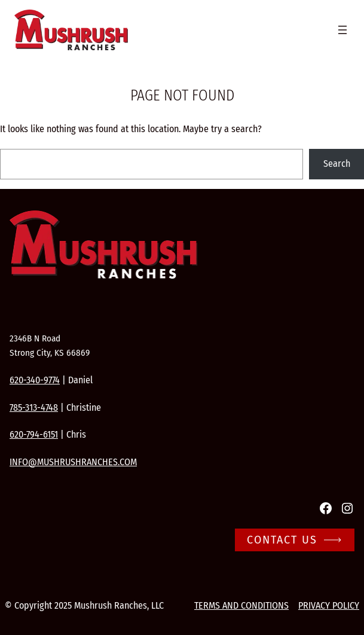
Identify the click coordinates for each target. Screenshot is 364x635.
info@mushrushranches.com (73, 462)
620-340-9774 (35, 380)
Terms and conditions (241, 605)
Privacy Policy (329, 605)
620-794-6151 (34, 434)
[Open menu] (342, 30)
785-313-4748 (34, 407)
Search (337, 164)
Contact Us (282, 540)
